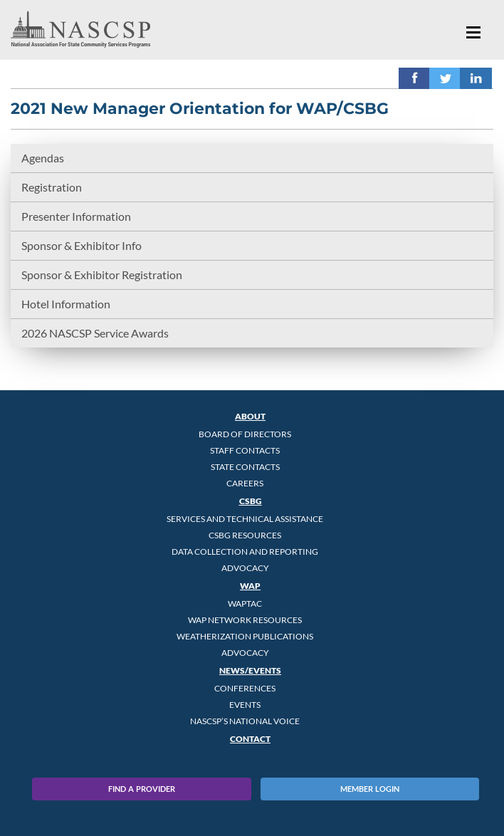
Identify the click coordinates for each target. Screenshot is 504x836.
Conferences (245, 688)
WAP (250, 586)
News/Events (250, 670)
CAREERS (245, 483)
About (250, 416)
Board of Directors (245, 434)
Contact (250, 739)
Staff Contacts (245, 450)
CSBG (251, 501)
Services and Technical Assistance (245, 519)
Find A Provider (142, 789)
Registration (52, 187)
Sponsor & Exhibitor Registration (102, 275)
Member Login (370, 789)
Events (245, 705)
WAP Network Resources (245, 620)
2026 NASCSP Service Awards (95, 333)
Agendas (43, 158)
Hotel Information (66, 304)
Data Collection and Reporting (245, 552)
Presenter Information (76, 216)
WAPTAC (245, 604)
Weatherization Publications (245, 636)
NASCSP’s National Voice (245, 721)
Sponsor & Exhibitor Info (82, 245)
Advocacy (245, 568)
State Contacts (245, 467)
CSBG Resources (245, 535)
